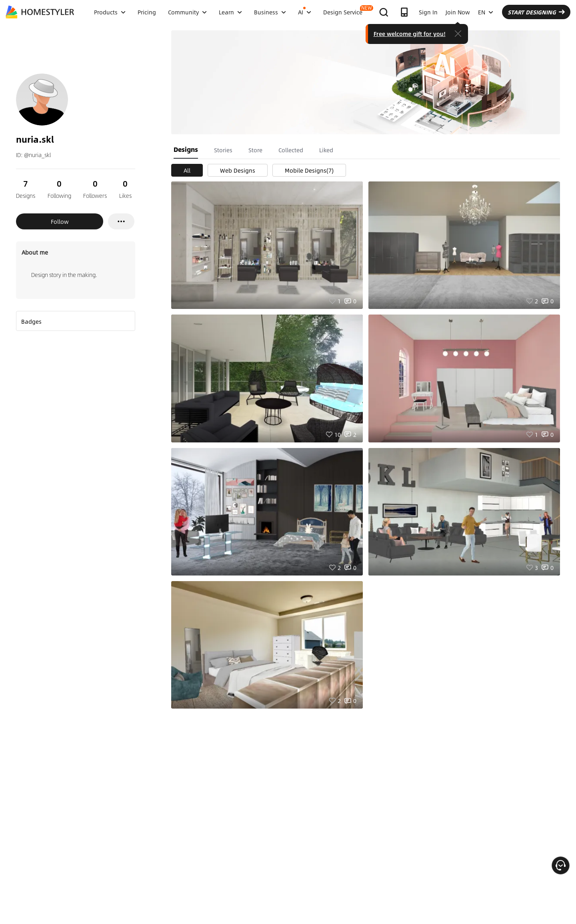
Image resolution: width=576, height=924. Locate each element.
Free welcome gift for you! (410, 34)
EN (486, 12)
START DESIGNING (536, 12)
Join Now (458, 12)
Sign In (428, 12)
